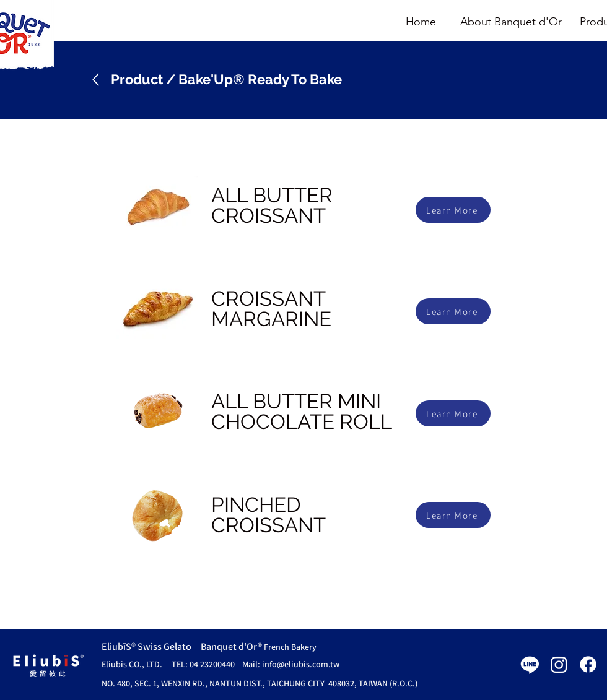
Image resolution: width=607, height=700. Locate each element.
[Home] (421, 22)
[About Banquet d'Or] (511, 22)
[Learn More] (453, 210)
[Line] (530, 664)
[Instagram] (559, 664)
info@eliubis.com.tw (301, 664)
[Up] (96, 80)
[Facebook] (588, 664)
